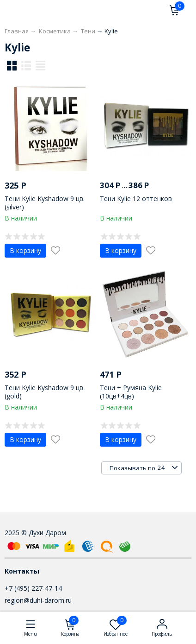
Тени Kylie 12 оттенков (136, 199)
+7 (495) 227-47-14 (33, 588)
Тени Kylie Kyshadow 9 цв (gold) (44, 392)
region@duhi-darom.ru (38, 600)
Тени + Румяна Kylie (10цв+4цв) (131, 392)
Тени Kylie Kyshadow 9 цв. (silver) (45, 203)
